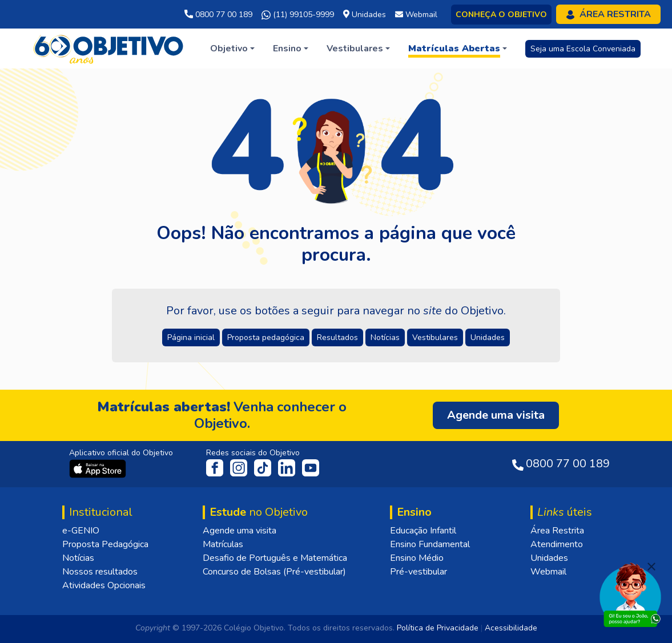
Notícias (78, 558)
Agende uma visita (240, 531)
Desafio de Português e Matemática (275, 558)
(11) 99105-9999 (298, 15)
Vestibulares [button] (435, 337)
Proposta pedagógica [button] (266, 337)
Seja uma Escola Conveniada (583, 49)
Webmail (548, 572)
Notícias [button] (385, 337)
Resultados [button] (337, 337)
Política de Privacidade (438, 628)
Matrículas (223, 544)
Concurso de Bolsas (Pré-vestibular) (274, 572)
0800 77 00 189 (218, 15)
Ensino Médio (417, 558)
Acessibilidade (511, 628)
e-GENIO (81, 531)
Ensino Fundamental (430, 544)
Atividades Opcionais (104, 585)
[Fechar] (651, 567)
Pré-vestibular (419, 572)
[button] (232, 48)
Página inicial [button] (191, 337)
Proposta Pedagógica (105, 544)
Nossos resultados (100, 572)
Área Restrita (557, 531)
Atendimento (557, 544)
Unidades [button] (488, 337)
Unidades (549, 558)
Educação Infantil (423, 531)
